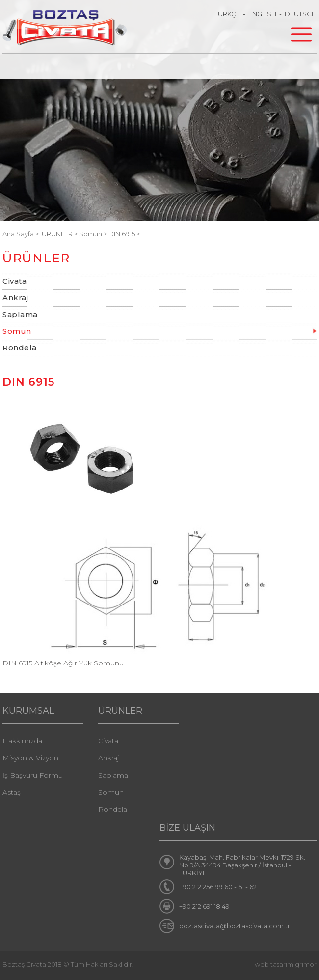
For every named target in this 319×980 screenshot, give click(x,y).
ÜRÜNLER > (60, 234)
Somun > (94, 234)
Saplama (20, 314)
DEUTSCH (301, 14)
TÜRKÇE (227, 14)
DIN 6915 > (124, 234)
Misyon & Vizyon (30, 758)
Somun (17, 331)
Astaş (12, 792)
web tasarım (274, 964)
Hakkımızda (22, 741)
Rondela (20, 348)
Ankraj (15, 298)
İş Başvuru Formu (33, 775)
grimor (306, 964)
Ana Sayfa (19, 234)
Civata (14, 281)
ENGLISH (262, 14)
